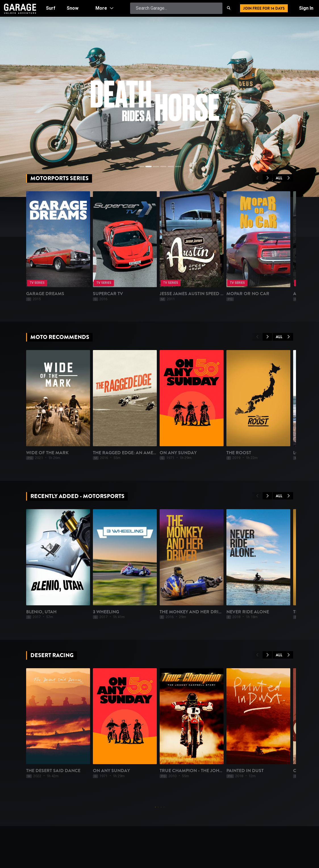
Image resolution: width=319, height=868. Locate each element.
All (283, 178)
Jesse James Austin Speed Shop (196, 294)
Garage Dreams (45, 294)
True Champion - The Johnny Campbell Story (214, 771)
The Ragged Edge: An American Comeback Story (151, 453)
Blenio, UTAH (41, 612)
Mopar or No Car (248, 294)
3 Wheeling (106, 612)
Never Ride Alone (248, 612)
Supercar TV (108, 294)
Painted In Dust (245, 771)
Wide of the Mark (47, 453)
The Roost (239, 453)
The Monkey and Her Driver (193, 612)
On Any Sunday (178, 453)
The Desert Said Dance (53, 771)
